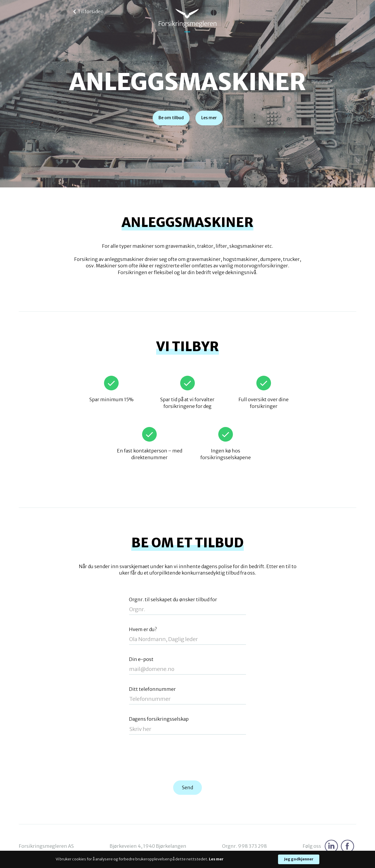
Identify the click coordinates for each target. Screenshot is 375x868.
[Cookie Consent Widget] (187, 859)
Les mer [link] (216, 859)
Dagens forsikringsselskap (159, 719)
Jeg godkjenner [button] (299, 859)
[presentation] (187, 758)
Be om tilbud (171, 118)
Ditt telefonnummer (152, 689)
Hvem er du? (143, 629)
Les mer (209, 118)
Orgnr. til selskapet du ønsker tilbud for (173, 600)
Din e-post (141, 659)
